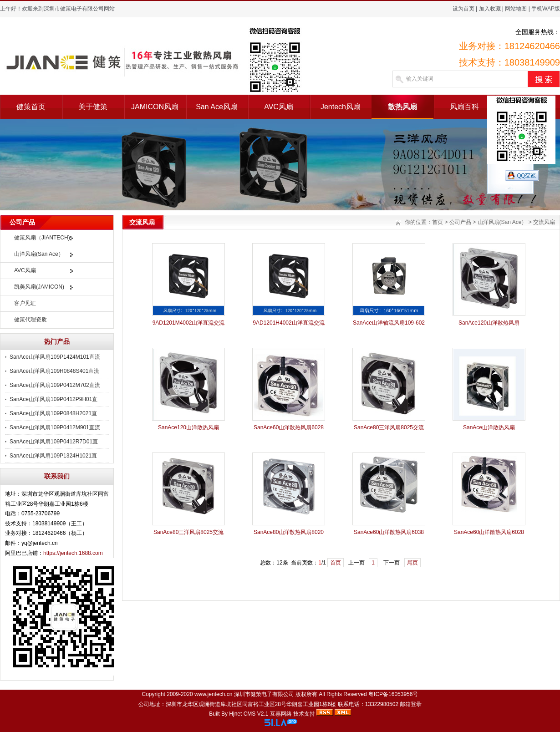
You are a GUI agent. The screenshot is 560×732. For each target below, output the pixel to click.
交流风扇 (544, 222)
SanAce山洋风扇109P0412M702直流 (55, 385)
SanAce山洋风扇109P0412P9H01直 (53, 399)
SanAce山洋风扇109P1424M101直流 (55, 357)
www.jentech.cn (213, 694)
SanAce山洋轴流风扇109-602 (389, 323)
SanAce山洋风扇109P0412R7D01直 (54, 442)
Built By (219, 714)
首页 (438, 222)
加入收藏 (490, 9)
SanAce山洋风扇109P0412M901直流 (55, 427)
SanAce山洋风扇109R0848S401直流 (54, 371)
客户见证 (25, 303)
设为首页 (463, 9)
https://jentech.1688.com (73, 553)
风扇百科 (464, 107)
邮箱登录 (411, 704)
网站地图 (516, 9)
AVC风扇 (279, 107)
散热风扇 (402, 107)
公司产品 (460, 222)
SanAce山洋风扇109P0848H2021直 (53, 413)
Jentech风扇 (341, 107)
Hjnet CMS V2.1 (249, 714)
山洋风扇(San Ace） (39, 254)
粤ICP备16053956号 (393, 694)
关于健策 (93, 107)
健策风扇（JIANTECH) (42, 238)
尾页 (412, 563)
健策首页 (31, 107)
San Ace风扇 (217, 107)
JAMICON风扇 (155, 107)
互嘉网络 (281, 714)
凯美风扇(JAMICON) (39, 287)
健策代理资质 (31, 320)
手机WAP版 (546, 9)
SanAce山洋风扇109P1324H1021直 (53, 456)
